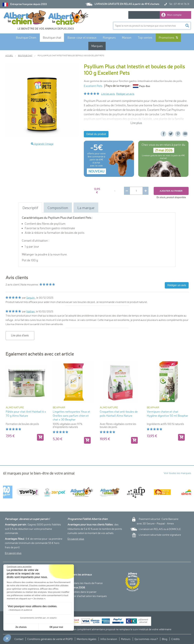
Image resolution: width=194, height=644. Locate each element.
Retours (126, 639)
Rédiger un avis (125, 94)
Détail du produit (96, 134)
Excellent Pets (93, 86)
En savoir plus (13, 553)
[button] (7, 638)
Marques (97, 46)
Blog (165, 639)
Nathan (31, 311)
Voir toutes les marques (177, 473)
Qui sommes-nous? (146, 639)
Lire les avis (108, 94)
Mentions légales (87, 639)
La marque (86, 208)
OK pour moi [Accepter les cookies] (31, 627)
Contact (19, 639)
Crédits (176, 639)
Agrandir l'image (42, 144)
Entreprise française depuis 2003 (28, 4)
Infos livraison (109, 639)
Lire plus (136, 123)
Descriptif (30, 208)
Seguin (31, 298)
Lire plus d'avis (20, 335)
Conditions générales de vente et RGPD (50, 639)
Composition (58, 208)
